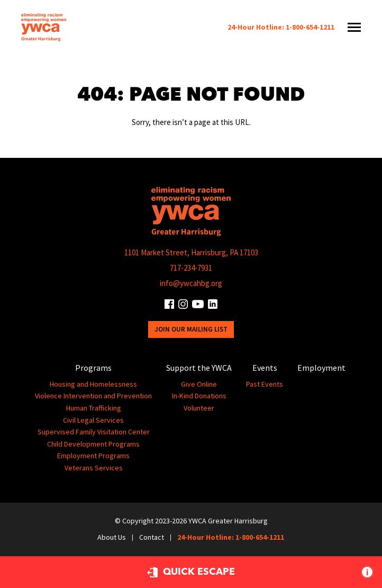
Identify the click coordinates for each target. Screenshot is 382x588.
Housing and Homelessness (93, 384)
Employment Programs (93, 456)
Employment (321, 368)
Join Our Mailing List (191, 329)
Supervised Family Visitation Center (94, 432)
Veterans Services (94, 468)
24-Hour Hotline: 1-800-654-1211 (281, 27)
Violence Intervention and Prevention (93, 396)
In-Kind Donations (199, 396)
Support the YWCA (199, 368)
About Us (112, 537)
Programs (93, 368)
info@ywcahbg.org (191, 283)
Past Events (265, 384)
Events (265, 368)
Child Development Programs (93, 444)
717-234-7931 (191, 268)
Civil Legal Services (93, 420)
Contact (152, 537)
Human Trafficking (94, 408)
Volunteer (199, 408)
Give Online (199, 384)
